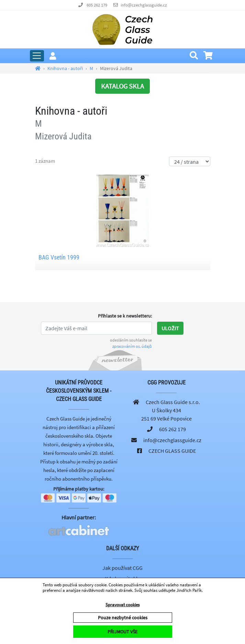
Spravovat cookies (122, 605)
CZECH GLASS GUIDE (172, 451)
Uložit (170, 328)
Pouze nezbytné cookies (123, 618)
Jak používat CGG (122, 568)
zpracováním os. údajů (132, 346)
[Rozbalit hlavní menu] (37, 56)
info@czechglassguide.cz (144, 5)
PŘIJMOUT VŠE (122, 632)
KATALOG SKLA (122, 86)
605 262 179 (97, 5)
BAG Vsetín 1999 (59, 257)
